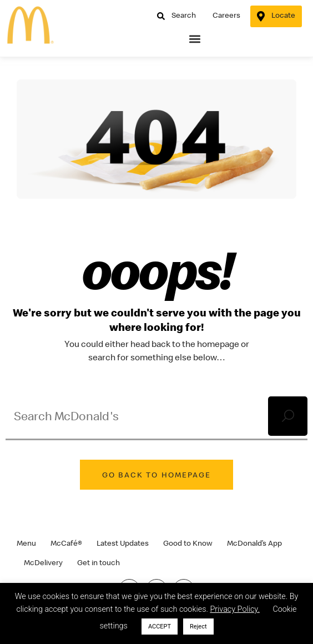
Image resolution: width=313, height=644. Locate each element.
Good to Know (188, 543)
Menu (26, 543)
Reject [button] (198, 627)
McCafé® (66, 543)
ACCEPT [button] (160, 627)
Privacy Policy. (234, 609)
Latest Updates (123, 543)
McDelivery (43, 562)
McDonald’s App (254, 543)
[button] (195, 39)
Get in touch (99, 562)
